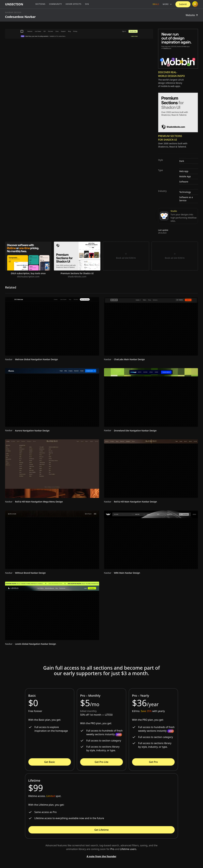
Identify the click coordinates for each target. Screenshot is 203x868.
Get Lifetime (102, 830)
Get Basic (50, 762)
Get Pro (153, 762)
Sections (40, 4)
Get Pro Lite (101, 762)
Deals (156, 4)
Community (55, 4)
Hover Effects (73, 4)
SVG (87, 4)
